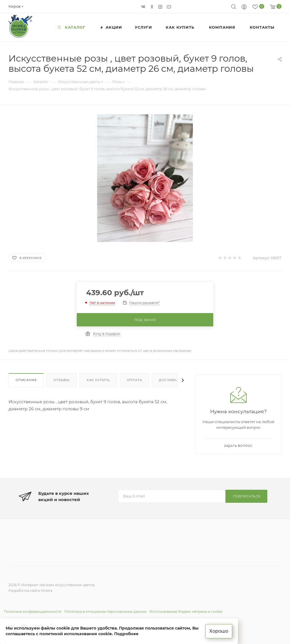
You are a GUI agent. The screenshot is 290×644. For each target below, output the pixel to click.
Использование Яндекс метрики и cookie (186, 612)
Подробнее (126, 634)
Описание (26, 380)
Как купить (98, 380)
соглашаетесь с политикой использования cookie (59, 634)
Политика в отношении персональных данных (105, 612)
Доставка (169, 380)
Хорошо (219, 631)
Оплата (135, 380)
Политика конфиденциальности (33, 612)
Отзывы (62, 380)
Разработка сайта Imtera (30, 591)
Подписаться (247, 496)
